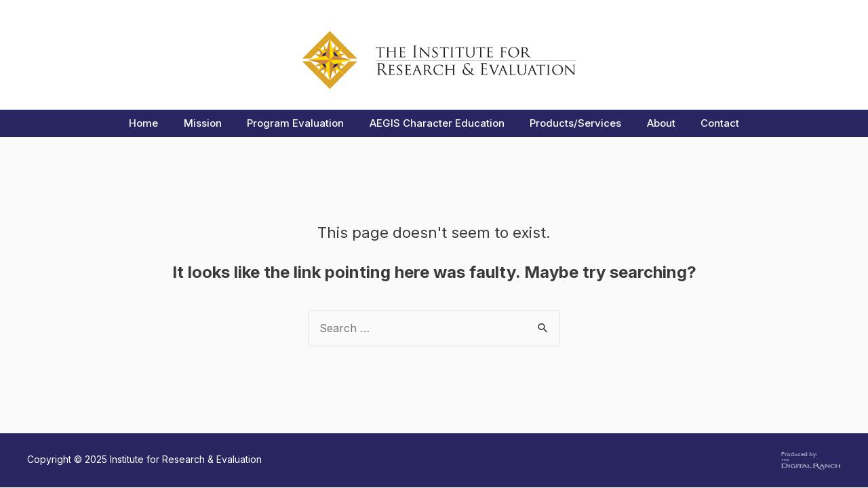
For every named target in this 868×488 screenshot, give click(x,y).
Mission (213, 123)
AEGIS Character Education (437, 123)
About (651, 123)
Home (159, 123)
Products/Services (571, 123)
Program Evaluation (301, 123)
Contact (705, 123)
